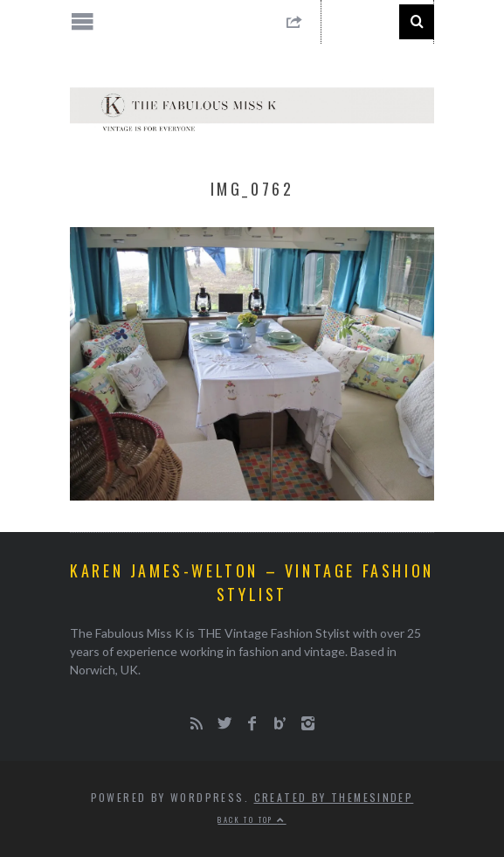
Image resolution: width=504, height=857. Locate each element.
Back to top (252, 819)
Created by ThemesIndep (334, 797)
